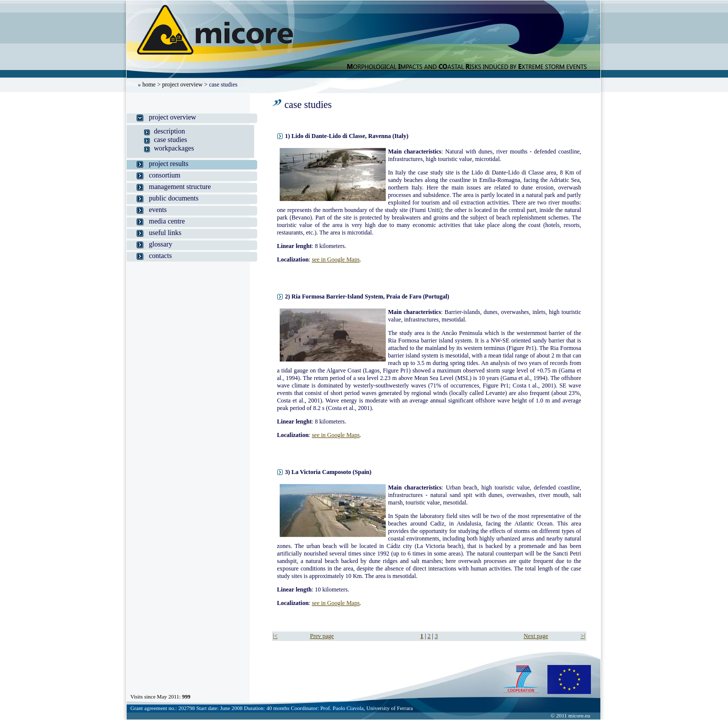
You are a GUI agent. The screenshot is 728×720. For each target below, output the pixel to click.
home (149, 84)
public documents (174, 198)
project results (169, 164)
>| (583, 636)
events (158, 210)
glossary (161, 244)
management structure (180, 187)
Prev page (322, 636)
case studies (171, 140)
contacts (161, 256)
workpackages (174, 148)
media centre (167, 221)
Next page (536, 636)
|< (275, 636)
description (170, 131)
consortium (165, 175)
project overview (182, 84)
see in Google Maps (336, 259)
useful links (165, 233)
